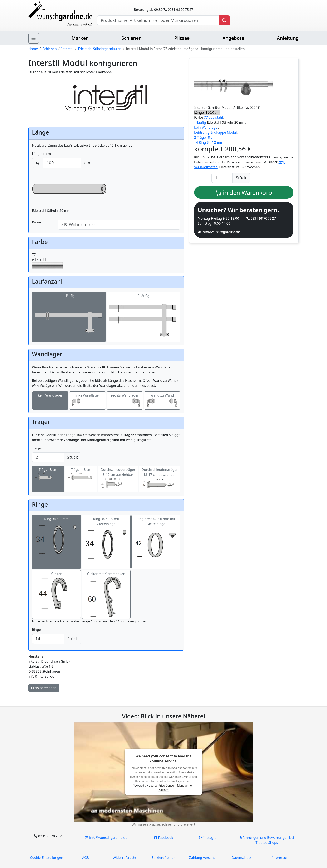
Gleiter (56, 594)
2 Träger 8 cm (205, 137)
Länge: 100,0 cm (207, 112)
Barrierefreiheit (164, 858)
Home (33, 49)
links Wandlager (87, 401)
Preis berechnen (44, 688)
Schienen (131, 38)
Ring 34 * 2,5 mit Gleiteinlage (106, 542)
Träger (37, 448)
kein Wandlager (50, 401)
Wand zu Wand (162, 401)
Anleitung (288, 38)
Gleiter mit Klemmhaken (106, 594)
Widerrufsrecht (125, 858)
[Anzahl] (222, 178)
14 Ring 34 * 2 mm (209, 142)
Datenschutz (241, 858)
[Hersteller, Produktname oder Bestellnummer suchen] (158, 20)
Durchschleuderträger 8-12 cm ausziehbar (118, 479)
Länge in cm (41, 154)
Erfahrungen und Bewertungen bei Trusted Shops (267, 840)
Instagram (209, 838)
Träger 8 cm (48, 475)
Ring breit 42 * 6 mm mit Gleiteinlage (156, 542)
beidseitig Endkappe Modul (216, 132)
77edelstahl (47, 261)
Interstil (67, 49)
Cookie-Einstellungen (47, 858)
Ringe (36, 630)
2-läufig (143, 317)
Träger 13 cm (81, 475)
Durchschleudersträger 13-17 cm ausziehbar (160, 479)
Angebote (233, 38)
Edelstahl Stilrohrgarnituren (100, 49)
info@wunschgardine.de (221, 232)
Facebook (163, 838)
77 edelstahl (213, 117)
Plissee (182, 38)
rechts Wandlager (125, 401)
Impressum (280, 858)
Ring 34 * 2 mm (56, 539)
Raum (36, 222)
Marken (80, 38)
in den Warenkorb (244, 192)
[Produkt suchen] (224, 20)
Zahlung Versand (202, 858)
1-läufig (69, 317)
